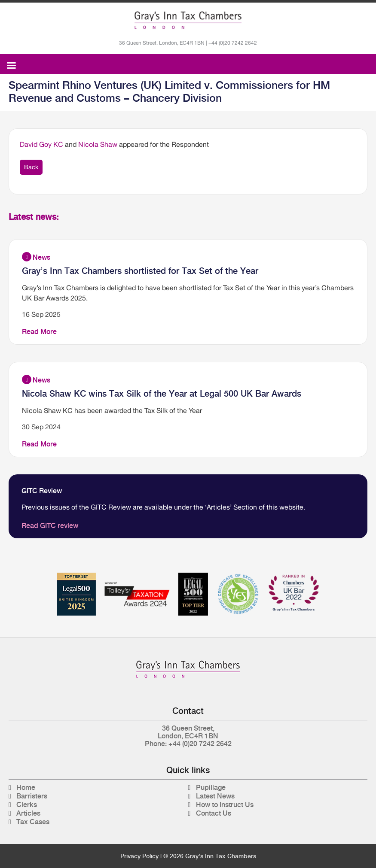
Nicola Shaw (98, 144)
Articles (28, 813)
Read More (39, 332)
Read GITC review (50, 526)
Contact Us (214, 813)
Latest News (215, 796)
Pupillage (211, 788)
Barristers (32, 796)
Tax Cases (33, 822)
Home (26, 788)
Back (31, 167)
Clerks (27, 805)
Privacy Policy (139, 856)
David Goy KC (41, 144)
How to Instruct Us (225, 805)
